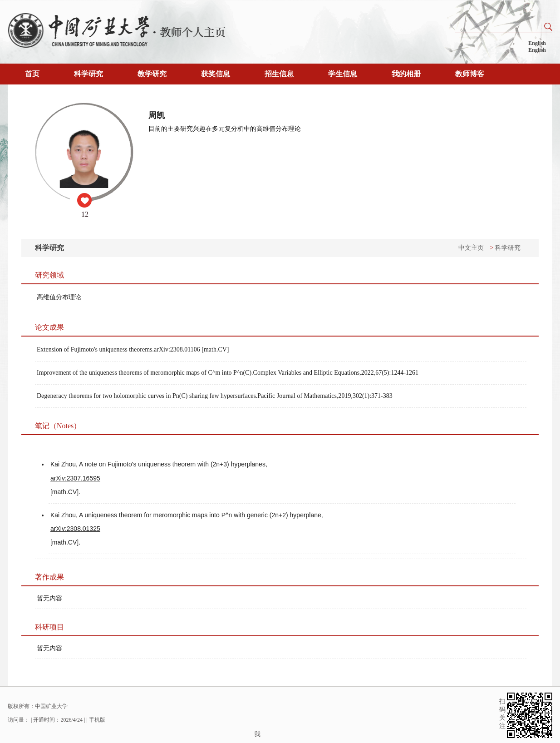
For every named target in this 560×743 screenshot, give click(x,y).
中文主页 (471, 248)
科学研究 (88, 74)
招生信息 (279, 74)
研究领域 (49, 275)
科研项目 (49, 627)
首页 (32, 74)
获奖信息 (216, 74)
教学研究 (152, 74)
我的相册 (406, 74)
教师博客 (470, 74)
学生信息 (343, 74)
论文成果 (49, 327)
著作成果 (49, 577)
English (537, 43)
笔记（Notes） (58, 426)
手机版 (97, 720)
